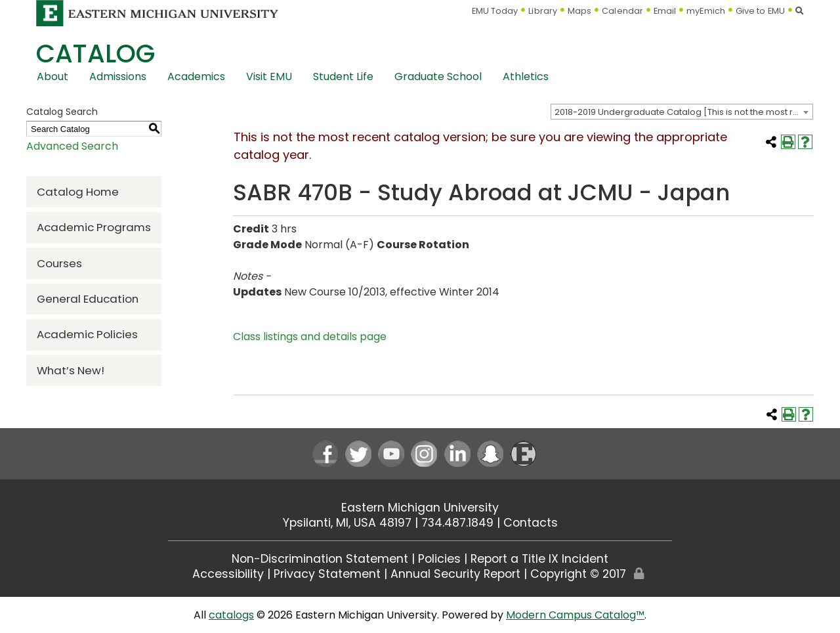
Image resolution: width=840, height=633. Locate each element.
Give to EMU (760, 11)
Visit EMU (269, 76)
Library (543, 11)
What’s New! (71, 370)
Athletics (526, 76)
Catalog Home (78, 192)
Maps (579, 11)
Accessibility (228, 574)
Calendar (622, 11)
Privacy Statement (327, 574)
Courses (59, 263)
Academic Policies (87, 334)
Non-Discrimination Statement (320, 559)
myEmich (706, 11)
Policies (439, 559)
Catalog (95, 54)
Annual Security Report (455, 574)
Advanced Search (72, 146)
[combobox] (682, 112)
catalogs (231, 615)
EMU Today (495, 11)
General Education (88, 299)
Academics (196, 76)
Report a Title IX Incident (539, 559)
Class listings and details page (310, 337)
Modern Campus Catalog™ (575, 615)
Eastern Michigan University (420, 508)
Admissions (118, 76)
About (52, 76)
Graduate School (438, 76)
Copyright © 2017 (578, 574)
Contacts (531, 523)
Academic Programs (94, 227)
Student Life (343, 76)
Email (665, 11)
